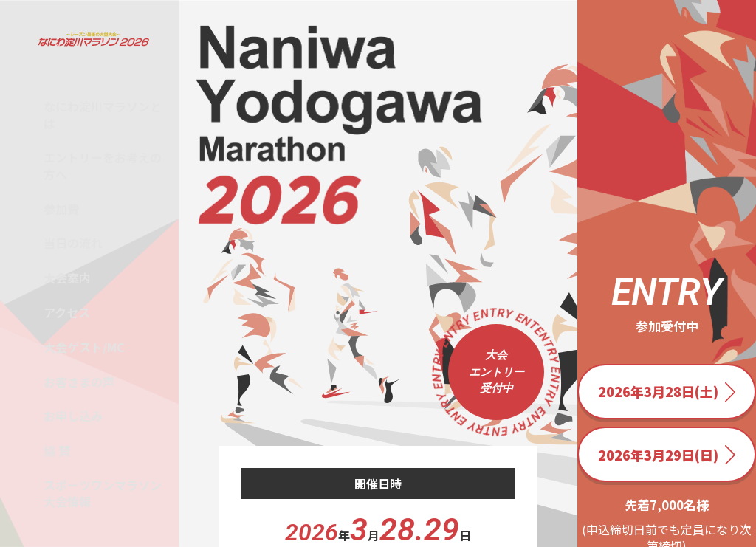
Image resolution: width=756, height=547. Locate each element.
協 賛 (57, 450)
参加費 (61, 209)
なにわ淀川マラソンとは (103, 114)
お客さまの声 (79, 382)
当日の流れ (73, 243)
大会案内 (67, 278)
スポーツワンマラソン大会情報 (103, 493)
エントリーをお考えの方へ (103, 165)
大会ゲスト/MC (84, 347)
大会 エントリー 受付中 (496, 372)
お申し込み (73, 416)
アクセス (67, 312)
